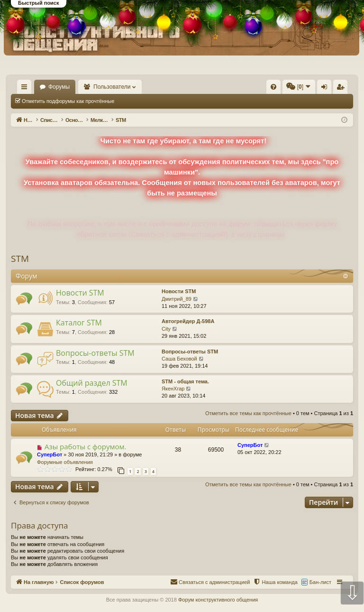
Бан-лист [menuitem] (320, 582)
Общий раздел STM (92, 383)
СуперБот (50, 454)
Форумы (104, 87)
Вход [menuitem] (326, 89)
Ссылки (26, 89)
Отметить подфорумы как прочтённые (68, 101)
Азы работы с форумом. (86, 446)
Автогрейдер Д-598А (188, 321)
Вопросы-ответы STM (95, 353)
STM (20, 259)
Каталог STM (79, 323)
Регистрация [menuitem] (342, 89)
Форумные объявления (65, 462)
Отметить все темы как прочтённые (171, 101)
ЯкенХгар (173, 389)
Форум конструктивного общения (218, 600)
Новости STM (80, 293)
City (166, 329)
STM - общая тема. (185, 381)
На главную (55, 87)
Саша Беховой (179, 359)
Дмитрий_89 (177, 299)
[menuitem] (199, 87)
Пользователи (157, 87)
